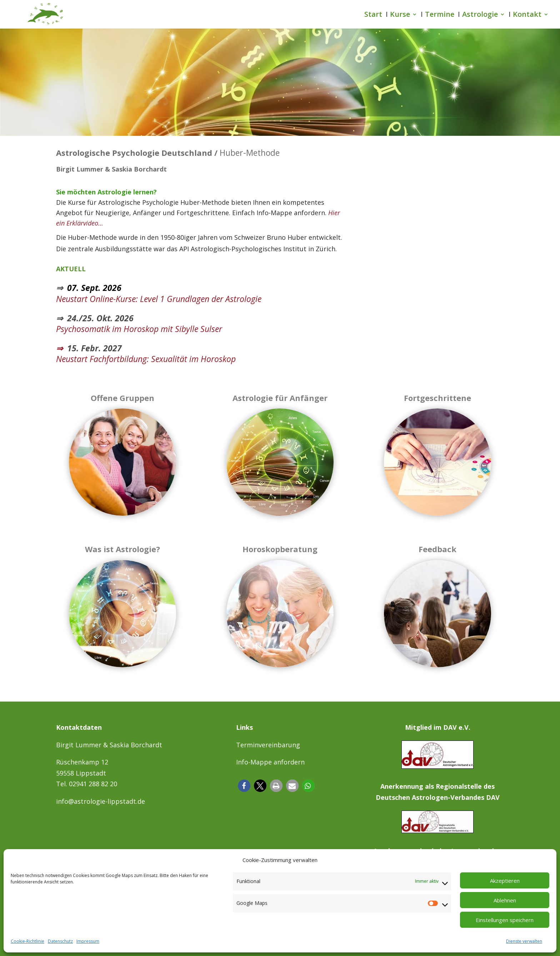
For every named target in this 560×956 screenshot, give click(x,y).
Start (373, 15)
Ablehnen (505, 900)
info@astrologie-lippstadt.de (101, 801)
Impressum (88, 941)
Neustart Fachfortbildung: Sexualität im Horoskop (146, 359)
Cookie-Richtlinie (27, 941)
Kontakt (527, 15)
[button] (244, 786)
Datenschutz (60, 941)
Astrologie (480, 15)
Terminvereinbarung (268, 745)
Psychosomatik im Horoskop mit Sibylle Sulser (139, 329)
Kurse (400, 15)
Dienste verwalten (524, 941)
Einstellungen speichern (505, 920)
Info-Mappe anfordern (270, 762)
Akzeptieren (505, 881)
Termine (440, 15)
